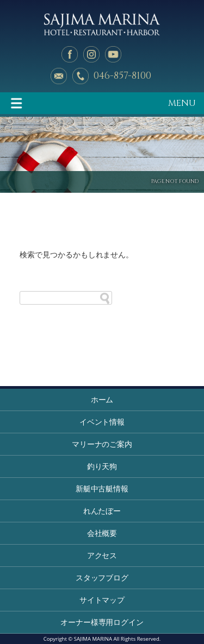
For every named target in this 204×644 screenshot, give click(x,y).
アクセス (102, 555)
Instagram (91, 54)
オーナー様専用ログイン (102, 622)
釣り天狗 (102, 466)
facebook (70, 54)
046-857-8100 (122, 76)
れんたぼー (102, 511)
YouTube (113, 54)
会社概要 (102, 533)
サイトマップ (102, 600)
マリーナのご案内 (102, 444)
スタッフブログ (102, 577)
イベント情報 (102, 422)
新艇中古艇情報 (102, 488)
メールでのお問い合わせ (59, 76)
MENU (182, 103)
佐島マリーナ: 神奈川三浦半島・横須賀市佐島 (102, 24)
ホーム (102, 399)
